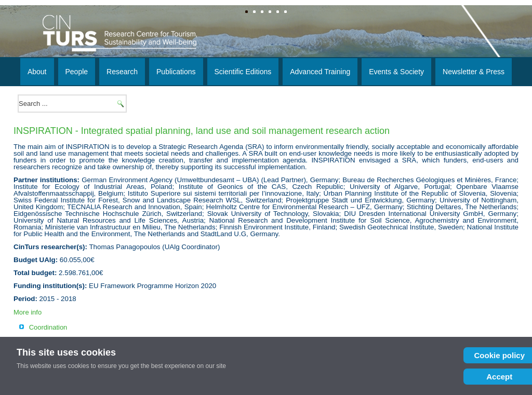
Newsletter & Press (474, 72)
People (77, 72)
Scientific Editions (243, 72)
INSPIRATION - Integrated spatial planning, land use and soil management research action (202, 131)
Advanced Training (320, 72)
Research (122, 72)
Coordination (48, 327)
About (37, 72)
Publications (176, 72)
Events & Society (396, 72)
